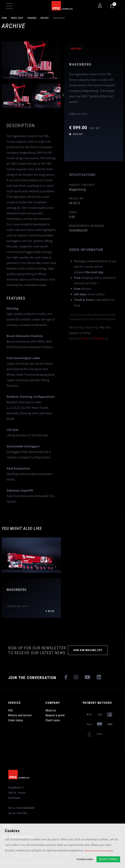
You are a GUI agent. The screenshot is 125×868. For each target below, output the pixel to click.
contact (98, 338)
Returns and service (20, 715)
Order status (16, 720)
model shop (17, 18)
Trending (32, 18)
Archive (45, 18)
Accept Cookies (108, 859)
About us (51, 710)
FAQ (85, 338)
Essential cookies (85, 859)
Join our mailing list (88, 650)
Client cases (53, 720)
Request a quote (55, 715)
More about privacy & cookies (99, 851)
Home (4, 18)
